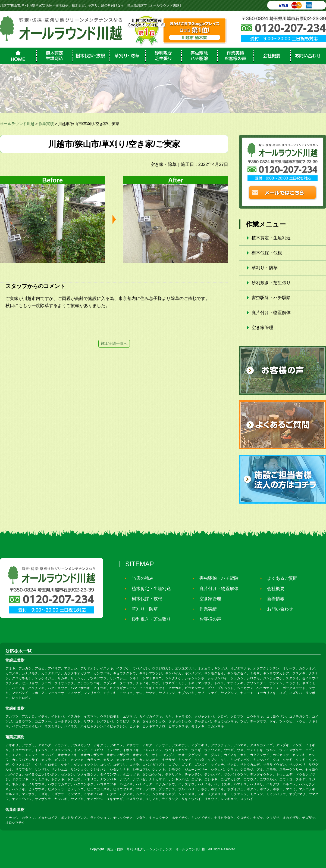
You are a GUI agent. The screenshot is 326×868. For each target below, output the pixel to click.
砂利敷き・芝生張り (271, 283)
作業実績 (206, 609)
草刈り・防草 (265, 268)
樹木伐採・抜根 (145, 599)
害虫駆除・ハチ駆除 (271, 298)
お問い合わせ (278, 609)
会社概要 (273, 589)
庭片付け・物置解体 (271, 313)
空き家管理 (262, 328)
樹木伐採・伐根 (267, 253)
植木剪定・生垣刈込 (271, 238)
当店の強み (140, 578)
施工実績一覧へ (114, 343)
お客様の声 (208, 619)
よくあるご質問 (280, 578)
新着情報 (273, 599)
